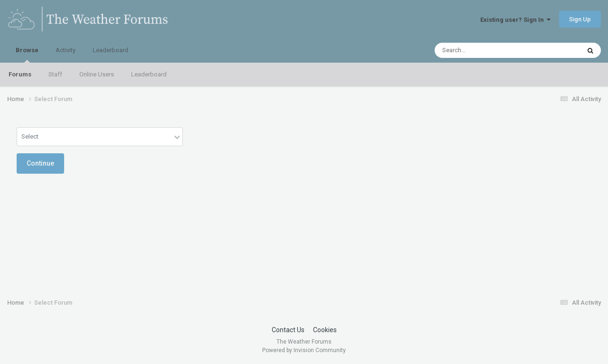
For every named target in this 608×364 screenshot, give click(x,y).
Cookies (325, 330)
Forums (20, 74)
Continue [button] (40, 163)
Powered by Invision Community (304, 350)
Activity (66, 50)
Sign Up (580, 19)
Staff (55, 74)
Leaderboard (149, 74)
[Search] (483, 50)
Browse (27, 55)
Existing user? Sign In (515, 20)
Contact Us (288, 330)
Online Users (97, 74)
